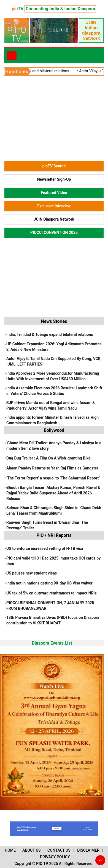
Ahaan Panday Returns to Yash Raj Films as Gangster (52, 468)
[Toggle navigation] (12, 56)
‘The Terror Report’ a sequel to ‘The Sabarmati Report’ (53, 478)
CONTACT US (59, 850)
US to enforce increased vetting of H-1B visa (45, 548)
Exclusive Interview (54, 206)
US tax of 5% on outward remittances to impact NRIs (52, 593)
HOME (10, 850)
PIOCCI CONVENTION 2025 (54, 233)
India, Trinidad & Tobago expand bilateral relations (50, 335)
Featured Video (54, 193)
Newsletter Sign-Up (54, 179)
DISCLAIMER (88, 850)
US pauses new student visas (32, 573)
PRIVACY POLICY (55, 857)
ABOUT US (31, 850)
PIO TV (42, 864)
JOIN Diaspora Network (54, 219)
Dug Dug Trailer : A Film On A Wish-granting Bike (48, 458)
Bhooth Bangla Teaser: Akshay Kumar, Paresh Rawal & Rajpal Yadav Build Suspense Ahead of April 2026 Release (53, 493)
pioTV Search (54, 166)
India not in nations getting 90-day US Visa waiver (49, 583)
